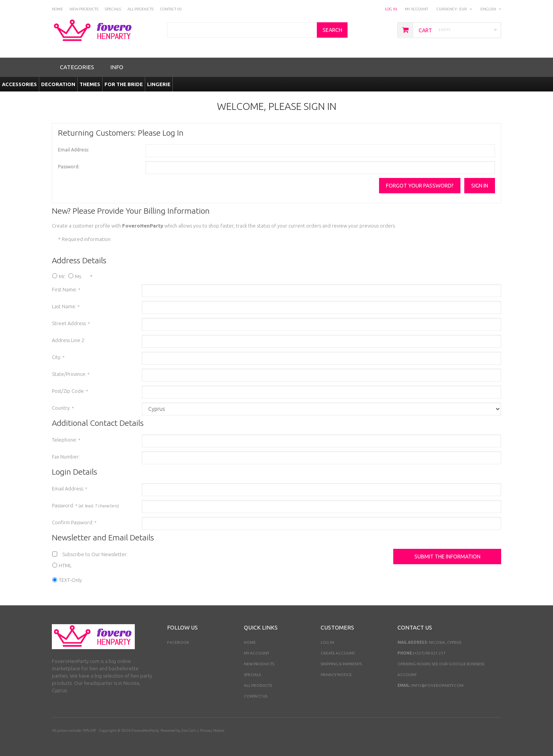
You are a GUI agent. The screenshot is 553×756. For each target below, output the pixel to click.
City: (58, 357)
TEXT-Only (70, 580)
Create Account (338, 653)
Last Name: (66, 306)
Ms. (79, 276)
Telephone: (66, 440)
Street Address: (71, 323)
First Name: (66, 289)
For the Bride (124, 84)
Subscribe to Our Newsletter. (95, 554)
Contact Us (256, 696)
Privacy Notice (336, 675)
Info (117, 67)
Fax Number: (66, 457)
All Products (258, 685)
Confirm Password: (74, 522)
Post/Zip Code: (70, 391)
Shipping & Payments (341, 664)
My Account (416, 9)
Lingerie (159, 84)
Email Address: (74, 150)
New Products (259, 664)
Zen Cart (189, 730)
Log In (391, 9)
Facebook (178, 642)
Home (250, 642)
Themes (90, 84)
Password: (69, 167)
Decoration (58, 84)
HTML (65, 565)
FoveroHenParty (145, 730)
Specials (252, 675)
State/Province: (71, 374)
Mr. (62, 276)
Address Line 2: (69, 340)
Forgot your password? (420, 186)
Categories (77, 67)
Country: (63, 408)
